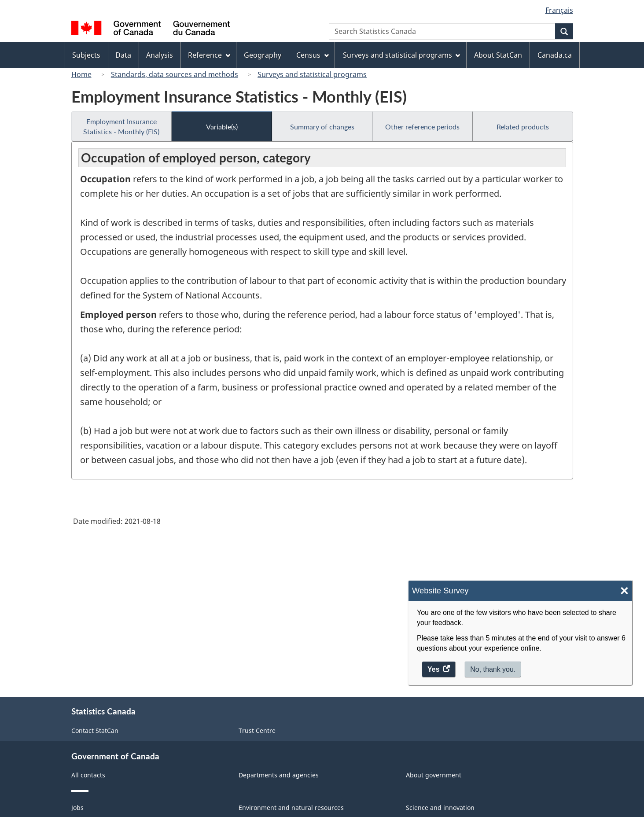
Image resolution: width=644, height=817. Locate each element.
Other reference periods (422, 127)
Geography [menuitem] (263, 55)
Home (81, 74)
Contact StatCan (95, 731)
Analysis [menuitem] (160, 55)
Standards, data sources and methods (175, 74)
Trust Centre (257, 731)
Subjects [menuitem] (86, 55)
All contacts (88, 775)
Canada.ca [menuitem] (555, 55)
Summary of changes (322, 127)
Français (559, 10)
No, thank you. (493, 669)
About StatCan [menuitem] (498, 55)
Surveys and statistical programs (312, 74)
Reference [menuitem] (209, 55)
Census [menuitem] (313, 55)
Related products (523, 127)
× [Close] (624, 591)
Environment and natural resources (291, 808)
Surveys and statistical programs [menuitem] (402, 55)
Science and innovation (440, 808)
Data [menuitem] (123, 55)
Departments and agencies (279, 775)
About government (434, 775)
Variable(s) (222, 127)
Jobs (77, 808)
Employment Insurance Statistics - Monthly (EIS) (121, 126)
